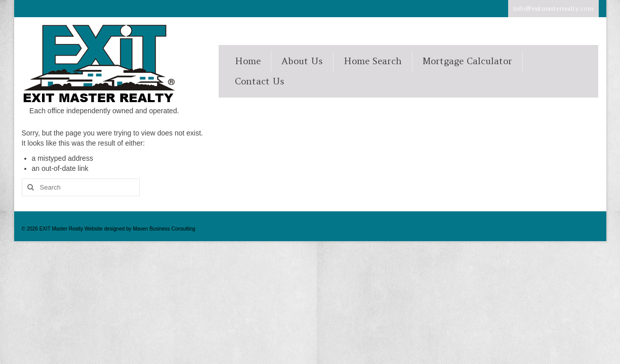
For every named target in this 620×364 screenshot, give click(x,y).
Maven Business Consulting (164, 229)
